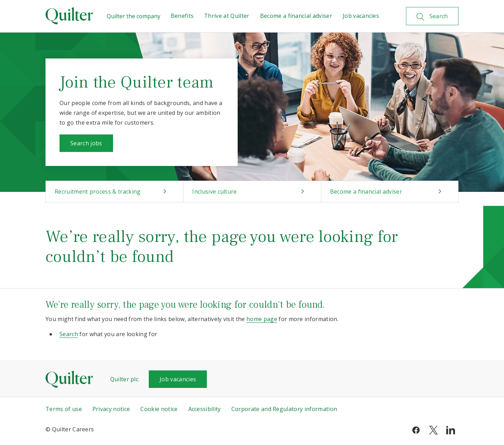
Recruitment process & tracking (98, 192)
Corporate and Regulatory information (284, 409)
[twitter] (433, 429)
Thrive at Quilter (227, 16)
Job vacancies (361, 16)
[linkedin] (451, 429)
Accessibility (205, 409)
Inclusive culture (214, 192)
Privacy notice (111, 409)
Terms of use (64, 409)
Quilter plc (124, 379)
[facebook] (416, 429)
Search (69, 334)
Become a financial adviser (296, 16)
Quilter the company (134, 16)
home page (262, 319)
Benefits (182, 16)
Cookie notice (159, 409)
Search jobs (86, 143)
